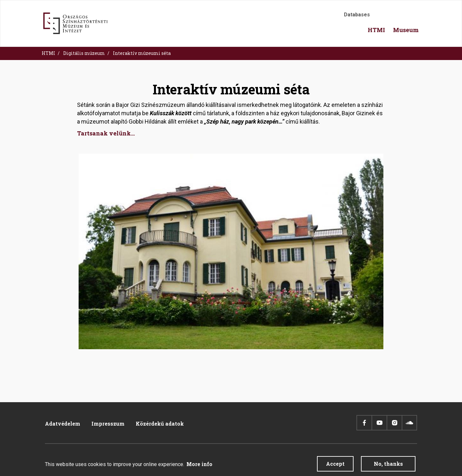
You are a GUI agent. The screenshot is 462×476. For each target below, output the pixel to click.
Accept (335, 465)
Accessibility (382, 17)
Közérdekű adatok (160, 424)
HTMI (48, 53)
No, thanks (388, 465)
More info (199, 465)
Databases (357, 15)
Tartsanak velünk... (106, 133)
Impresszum (108, 424)
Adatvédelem (63, 424)
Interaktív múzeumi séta (142, 53)
